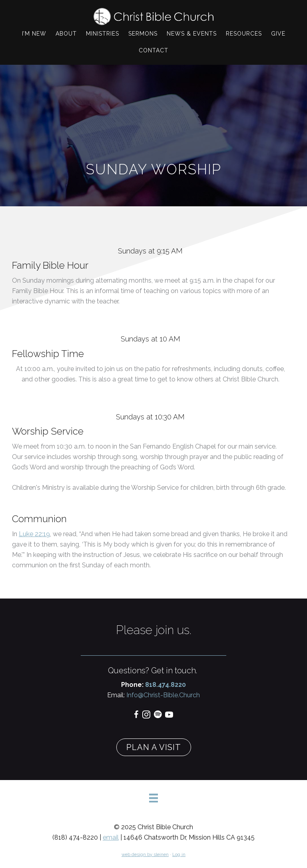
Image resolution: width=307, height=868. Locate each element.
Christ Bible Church (153, 17)
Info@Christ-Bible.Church (162, 695)
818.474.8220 (165, 685)
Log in (179, 854)
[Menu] (153, 798)
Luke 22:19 (34, 534)
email (111, 837)
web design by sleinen (145, 854)
